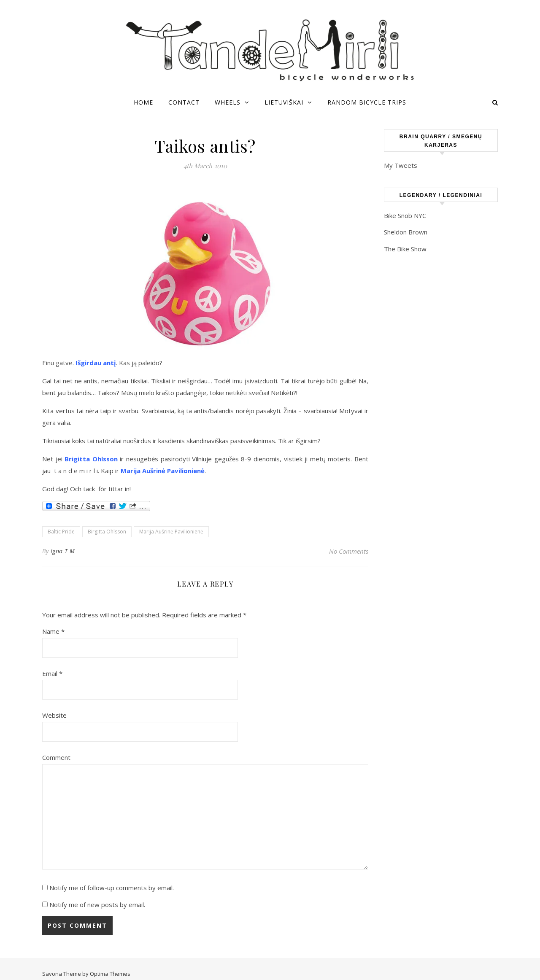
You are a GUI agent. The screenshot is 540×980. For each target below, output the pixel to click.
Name (53, 631)
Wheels (228, 102)
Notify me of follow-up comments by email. (112, 888)
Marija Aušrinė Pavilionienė (171, 532)
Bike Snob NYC (405, 215)
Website (54, 715)
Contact (184, 102)
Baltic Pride (61, 532)
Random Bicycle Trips (367, 102)
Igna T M (63, 551)
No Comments (349, 551)
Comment (56, 757)
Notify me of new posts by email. (97, 905)
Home (143, 102)
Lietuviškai (284, 102)
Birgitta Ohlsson (107, 532)
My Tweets (401, 165)
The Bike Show (405, 249)
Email (52, 673)
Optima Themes (110, 974)
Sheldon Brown (406, 232)
